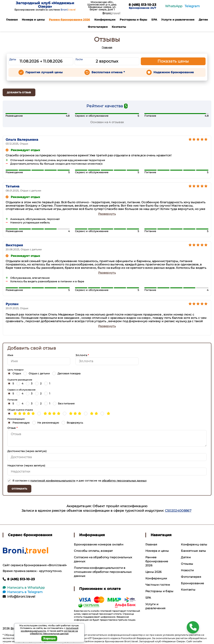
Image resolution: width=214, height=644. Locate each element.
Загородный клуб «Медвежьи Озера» (45, 5)
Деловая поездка (66, 373)
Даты (13, 59)
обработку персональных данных (124, 481)
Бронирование (192, 583)
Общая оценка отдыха (20, 410)
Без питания (64, 403)
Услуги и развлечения (178, 20)
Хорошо (49, 638)
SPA (154, 20)
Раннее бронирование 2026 (70, 20)
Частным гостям (158, 585)
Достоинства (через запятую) (27, 451)
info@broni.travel (19, 597)
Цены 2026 (154, 572)
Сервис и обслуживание (21, 390)
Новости (187, 570)
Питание (12, 400)
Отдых (14, 373)
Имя (10, 355)
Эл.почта (82, 355)
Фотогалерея (98, 27)
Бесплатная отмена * (108, 72)
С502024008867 (178, 511)
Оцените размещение (20, 380)
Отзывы (187, 564)
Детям (203, 20)
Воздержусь (72, 423)
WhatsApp (174, 6)
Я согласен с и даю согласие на (77, 481)
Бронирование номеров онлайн (99, 544)
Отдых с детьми (37, 373)
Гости (79, 59)
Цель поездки (15, 370)
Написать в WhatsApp (24, 588)
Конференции (105, 20)
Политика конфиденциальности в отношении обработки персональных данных (103, 572)
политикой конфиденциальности (53, 481)
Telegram (192, 6)
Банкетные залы (193, 551)
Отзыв (12, 428)
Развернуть (107, 214)
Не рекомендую (46, 423)
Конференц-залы (194, 544)
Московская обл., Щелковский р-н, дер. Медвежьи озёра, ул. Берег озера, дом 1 (102, 6)
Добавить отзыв (19, 92)
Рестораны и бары (133, 20)
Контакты (119, 27)
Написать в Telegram (23, 592)
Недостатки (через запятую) (26, 466)
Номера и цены (33, 20)
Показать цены (173, 61)
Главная (12, 20)
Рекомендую (19, 423)
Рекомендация (16, 419)
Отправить (19, 489)
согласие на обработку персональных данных (54, 632)
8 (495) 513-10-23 (142, 5)
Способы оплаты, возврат (93, 551)
